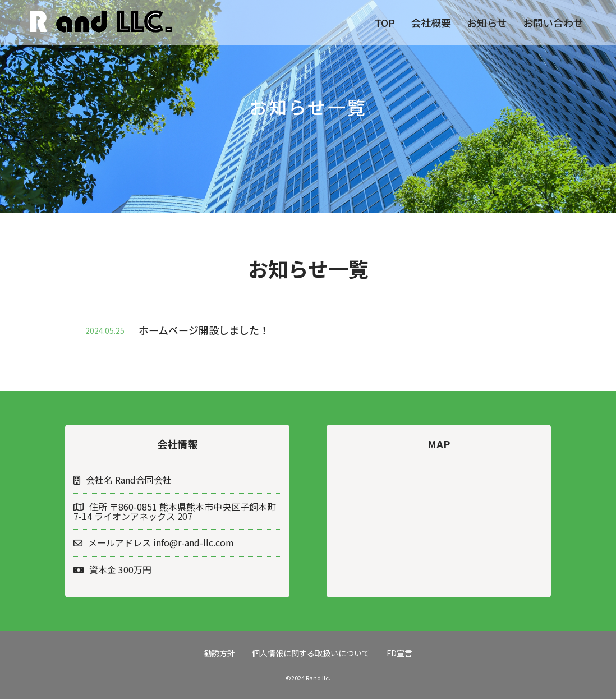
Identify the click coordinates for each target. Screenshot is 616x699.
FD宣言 (399, 653)
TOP (385, 22)
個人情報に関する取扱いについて (311, 653)
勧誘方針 (219, 653)
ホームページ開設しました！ (204, 330)
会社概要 (431, 22)
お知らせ (487, 22)
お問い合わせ (553, 22)
